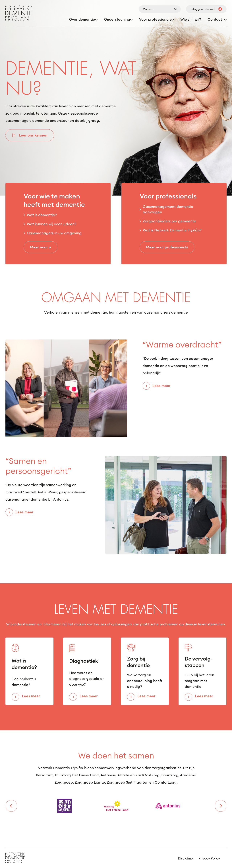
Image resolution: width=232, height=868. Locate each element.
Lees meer (161, 386)
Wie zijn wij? (191, 19)
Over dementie (82, 19)
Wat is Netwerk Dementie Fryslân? (172, 230)
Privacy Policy (209, 858)
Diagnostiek (84, 661)
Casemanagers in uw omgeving (54, 233)
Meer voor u (41, 247)
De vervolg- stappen (199, 662)
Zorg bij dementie (138, 662)
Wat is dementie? (42, 215)
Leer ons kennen (33, 135)
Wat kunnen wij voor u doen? (52, 224)
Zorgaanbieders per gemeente (169, 221)
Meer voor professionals (167, 247)
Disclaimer (186, 858)
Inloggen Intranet (203, 9)
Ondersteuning (117, 19)
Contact (215, 19)
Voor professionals (155, 19)
